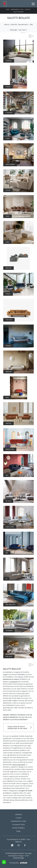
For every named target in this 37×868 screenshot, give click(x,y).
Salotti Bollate (19, 12)
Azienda (18, 814)
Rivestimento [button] (23, 25)
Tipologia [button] (13, 30)
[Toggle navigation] (33, 4)
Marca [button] (7, 25)
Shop (19, 831)
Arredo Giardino (18, 828)
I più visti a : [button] (23, 30)
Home (7, 9)
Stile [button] (31, 25)
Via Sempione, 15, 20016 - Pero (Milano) (19, 841)
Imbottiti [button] (14, 25)
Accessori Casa (18, 825)
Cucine (18, 818)
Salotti (27, 9)
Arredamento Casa (17, 9)
